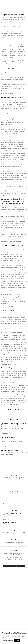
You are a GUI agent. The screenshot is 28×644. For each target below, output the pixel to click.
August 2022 (6, 533)
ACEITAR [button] (17, 641)
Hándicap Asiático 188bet (7, 94)
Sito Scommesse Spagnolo (9, 438)
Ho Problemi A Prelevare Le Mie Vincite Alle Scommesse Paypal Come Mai (14, 424)
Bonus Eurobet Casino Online (10, 451)
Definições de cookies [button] (8, 641)
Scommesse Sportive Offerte (8, 307)
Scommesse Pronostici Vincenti (8, 365)
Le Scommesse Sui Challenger (8, 382)
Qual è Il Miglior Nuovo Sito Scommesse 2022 (12, 332)
